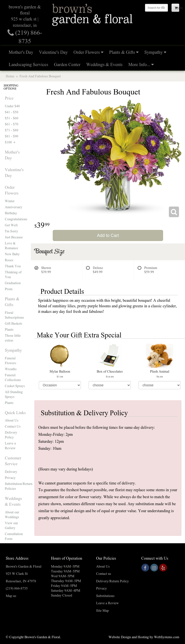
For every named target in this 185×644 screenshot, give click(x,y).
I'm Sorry (11, 231)
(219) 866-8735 (17, 588)
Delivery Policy (11, 435)
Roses (9, 260)
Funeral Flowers (10, 360)
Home (10, 76)
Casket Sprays (15, 386)
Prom (9, 289)
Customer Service (13, 461)
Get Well (11, 225)
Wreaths (11, 369)
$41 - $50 (12, 112)
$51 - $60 (12, 118)
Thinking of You (13, 274)
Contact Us (13, 426)
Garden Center (67, 64)
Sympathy (153, 52)
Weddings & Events (104, 64)
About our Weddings (12, 514)
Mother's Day (21, 52)
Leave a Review (10, 445)
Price (9, 98)
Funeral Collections (13, 377)
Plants (9, 329)
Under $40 (12, 106)
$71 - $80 (12, 130)
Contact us (104, 573)
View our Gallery (11, 525)
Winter (10, 201)
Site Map (102, 610)
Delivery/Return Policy (112, 581)
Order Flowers (87, 52)
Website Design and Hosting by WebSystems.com (144, 637)
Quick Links (15, 412)
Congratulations (15, 219)
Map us (11, 596)
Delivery (11, 471)
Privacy (10, 477)
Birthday (11, 213)
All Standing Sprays (14, 394)
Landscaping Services (28, 64)
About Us (12, 420)
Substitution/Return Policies (15, 486)
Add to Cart (108, 235)
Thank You (13, 266)
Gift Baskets (13, 323)
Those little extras (13, 338)
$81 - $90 (12, 136)
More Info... (139, 64)
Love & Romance (11, 245)
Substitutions (105, 596)
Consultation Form (14, 536)
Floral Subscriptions (14, 315)
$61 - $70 (12, 124)
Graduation (13, 283)
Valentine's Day (53, 52)
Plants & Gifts (122, 52)
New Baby (12, 254)
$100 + (10, 142)
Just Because (14, 237)
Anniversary (13, 207)
